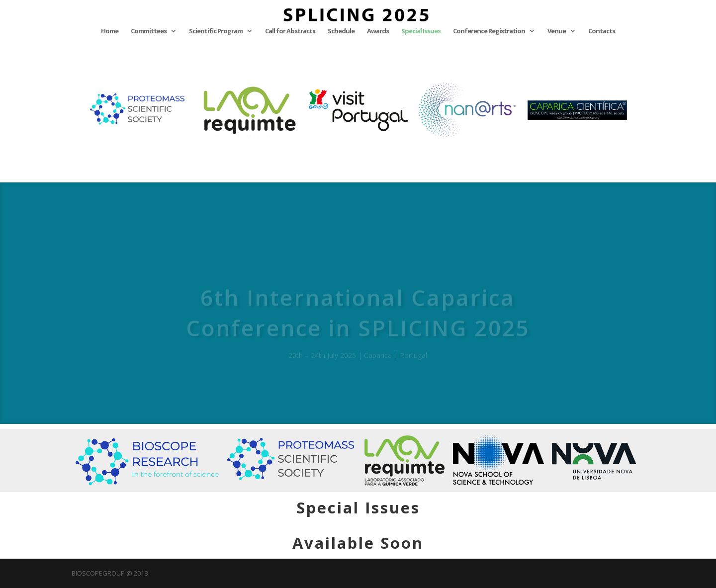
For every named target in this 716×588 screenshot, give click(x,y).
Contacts (602, 31)
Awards (378, 31)
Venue (557, 31)
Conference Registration (489, 31)
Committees (149, 31)
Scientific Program (216, 31)
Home (110, 31)
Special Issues (421, 31)
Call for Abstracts (290, 31)
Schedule (341, 31)
